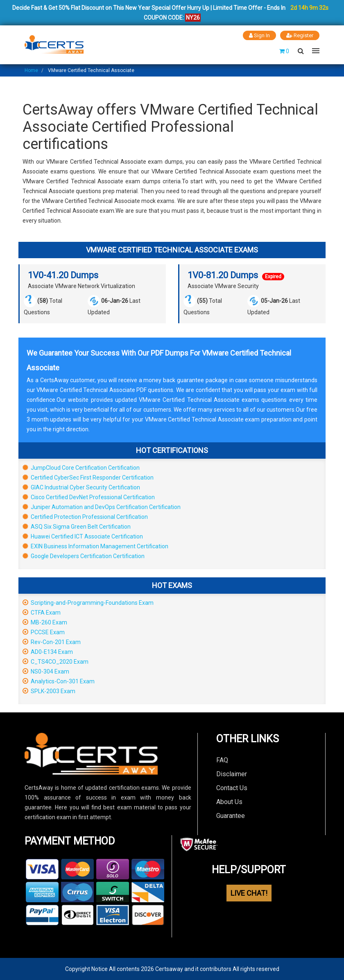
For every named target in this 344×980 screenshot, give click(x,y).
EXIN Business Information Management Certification (95, 546)
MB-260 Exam (45, 622)
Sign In (259, 35)
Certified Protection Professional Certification (85, 517)
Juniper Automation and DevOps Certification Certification (102, 507)
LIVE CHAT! (249, 893)
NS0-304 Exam (46, 671)
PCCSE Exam (44, 632)
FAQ (222, 760)
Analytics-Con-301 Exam (59, 681)
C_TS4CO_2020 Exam (55, 662)
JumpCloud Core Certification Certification (81, 468)
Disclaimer (232, 774)
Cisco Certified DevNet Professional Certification (89, 497)
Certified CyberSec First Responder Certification (88, 478)
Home (31, 70)
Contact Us (232, 788)
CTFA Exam (42, 613)
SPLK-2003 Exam (49, 691)
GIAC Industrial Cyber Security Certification (81, 487)
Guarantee (231, 816)
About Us (229, 802)
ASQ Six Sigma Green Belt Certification (77, 527)
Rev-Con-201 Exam (52, 642)
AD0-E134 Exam (48, 652)
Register (300, 35)
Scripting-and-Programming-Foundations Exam (88, 603)
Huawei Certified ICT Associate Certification (83, 536)
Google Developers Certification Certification (84, 556)
